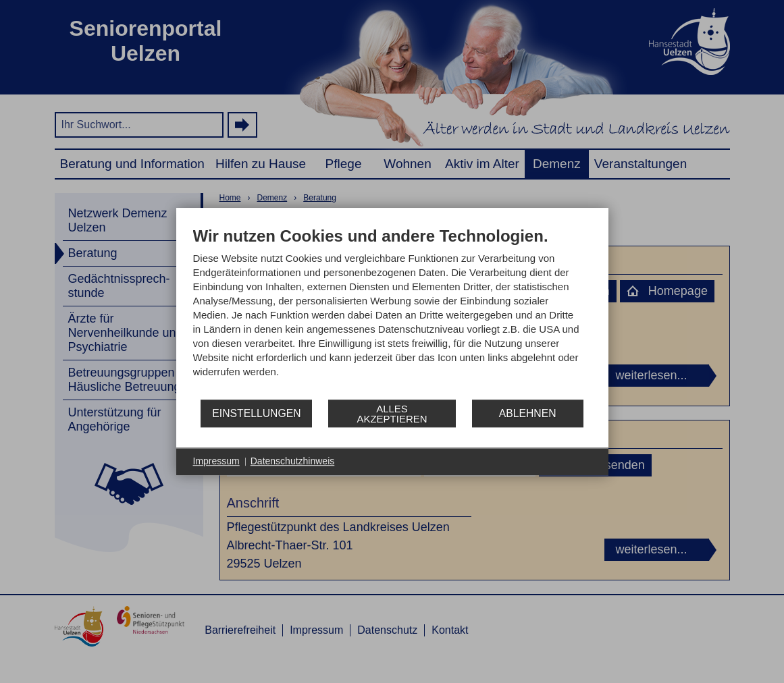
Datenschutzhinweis (293, 461)
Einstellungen (256, 413)
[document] (392, 312)
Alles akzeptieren (392, 414)
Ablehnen (528, 413)
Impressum (216, 461)
